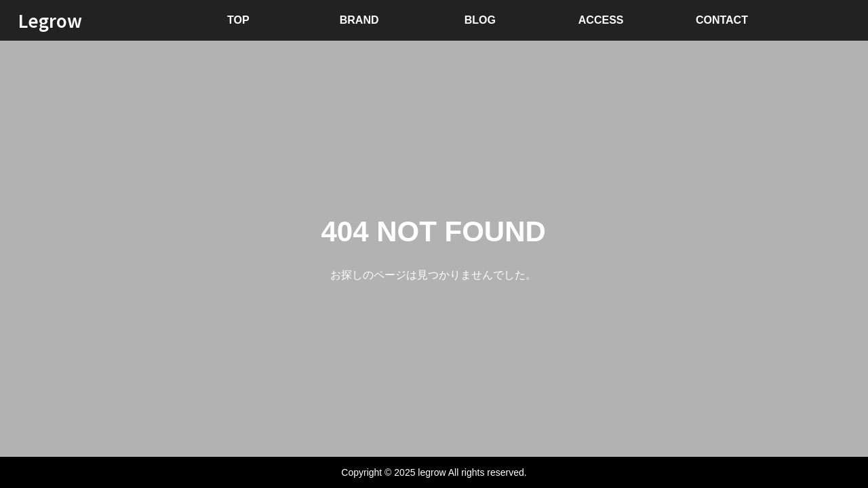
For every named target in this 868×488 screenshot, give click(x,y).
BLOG (480, 20)
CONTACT (722, 20)
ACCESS (601, 20)
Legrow (50, 20)
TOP (238, 20)
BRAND (359, 20)
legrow (432, 472)
